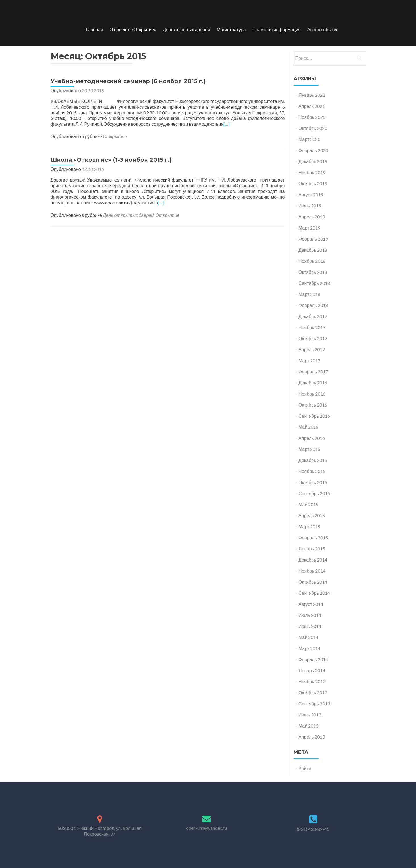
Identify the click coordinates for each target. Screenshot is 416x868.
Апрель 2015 (312, 515)
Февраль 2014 (313, 659)
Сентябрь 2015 (314, 493)
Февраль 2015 (313, 538)
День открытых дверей (186, 29)
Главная (94, 29)
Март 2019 (309, 228)
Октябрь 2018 (313, 272)
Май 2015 (308, 504)
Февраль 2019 (313, 239)
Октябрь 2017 (313, 338)
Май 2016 (308, 427)
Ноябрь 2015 (312, 471)
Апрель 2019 (312, 217)
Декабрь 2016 (313, 383)
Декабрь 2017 (313, 316)
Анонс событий (323, 29)
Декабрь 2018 (313, 250)
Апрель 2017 (312, 349)
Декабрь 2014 (313, 560)
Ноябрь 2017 (312, 327)
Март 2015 (309, 527)
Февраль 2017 (313, 372)
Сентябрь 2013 (314, 704)
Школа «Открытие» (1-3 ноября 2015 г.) (111, 160)
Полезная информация (277, 29)
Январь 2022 (312, 95)
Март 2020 (309, 139)
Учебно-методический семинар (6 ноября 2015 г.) (128, 81)
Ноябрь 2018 (312, 261)
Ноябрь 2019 (312, 172)
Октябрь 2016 (313, 405)
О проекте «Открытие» (133, 29)
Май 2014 (308, 637)
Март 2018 (309, 294)
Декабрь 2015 (313, 460)
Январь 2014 (312, 670)
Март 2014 (309, 648)
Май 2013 (308, 726)
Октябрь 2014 (313, 582)
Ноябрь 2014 (312, 571)
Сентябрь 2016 (314, 416)
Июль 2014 (310, 615)
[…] (227, 124)
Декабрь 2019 (313, 161)
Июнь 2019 (310, 206)
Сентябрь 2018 (314, 283)
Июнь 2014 (310, 626)
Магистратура (231, 29)
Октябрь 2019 (313, 183)
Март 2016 (309, 449)
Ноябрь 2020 (312, 117)
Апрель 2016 (312, 438)
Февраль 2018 (313, 305)
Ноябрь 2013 (312, 681)
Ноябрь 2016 (312, 394)
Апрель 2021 (312, 106)
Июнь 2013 (310, 715)
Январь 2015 (312, 549)
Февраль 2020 (313, 150)
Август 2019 (311, 195)
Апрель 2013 (312, 737)
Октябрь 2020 (313, 128)
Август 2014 (311, 604)
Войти (305, 768)
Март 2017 (309, 361)
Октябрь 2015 (313, 482)
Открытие (115, 136)
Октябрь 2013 (313, 692)
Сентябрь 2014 (314, 593)
